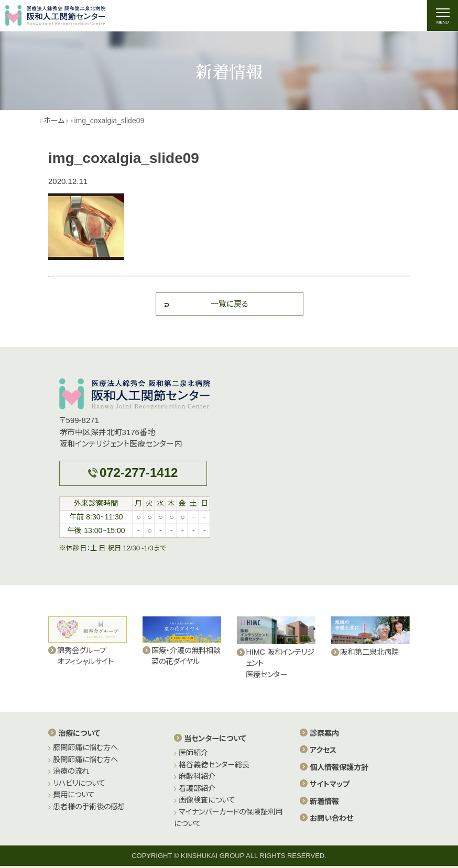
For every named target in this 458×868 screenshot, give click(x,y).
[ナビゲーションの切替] (442, 16)
